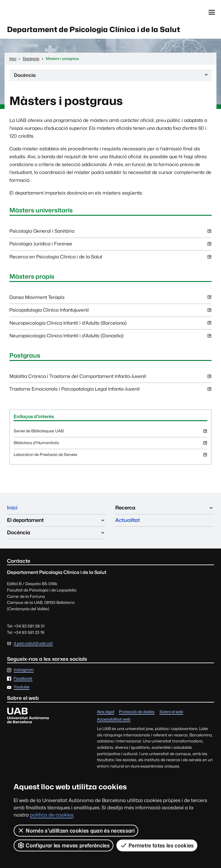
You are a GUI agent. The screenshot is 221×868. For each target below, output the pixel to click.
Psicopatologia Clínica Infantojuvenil (110, 312)
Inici (12, 508)
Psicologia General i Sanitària (110, 233)
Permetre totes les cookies (157, 845)
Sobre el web (171, 712)
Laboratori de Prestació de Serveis (110, 456)
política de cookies (52, 815)
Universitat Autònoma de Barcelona (35, 12)
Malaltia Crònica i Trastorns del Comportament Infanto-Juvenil (110, 378)
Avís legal (106, 712)
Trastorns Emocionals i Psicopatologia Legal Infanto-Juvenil (110, 391)
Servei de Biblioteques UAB (110, 433)
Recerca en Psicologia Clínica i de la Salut (110, 259)
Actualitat (127, 520)
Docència (111, 76)
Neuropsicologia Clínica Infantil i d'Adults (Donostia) (110, 337)
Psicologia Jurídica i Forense (110, 246)
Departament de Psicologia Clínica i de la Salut (94, 29)
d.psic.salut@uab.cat (33, 643)
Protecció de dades (137, 712)
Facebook (23, 679)
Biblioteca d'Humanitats (110, 445)
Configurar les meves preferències (64, 845)
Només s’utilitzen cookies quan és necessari (76, 830)
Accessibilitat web (114, 720)
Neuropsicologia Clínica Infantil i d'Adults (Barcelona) (110, 325)
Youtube (22, 687)
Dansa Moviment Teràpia (110, 299)
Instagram (24, 670)
